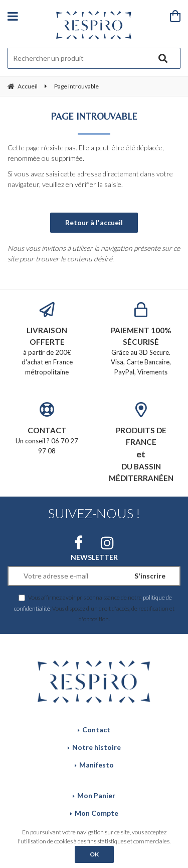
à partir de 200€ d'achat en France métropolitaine (47, 339)
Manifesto (97, 765)
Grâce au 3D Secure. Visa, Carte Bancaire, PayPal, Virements (141, 339)
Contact (96, 730)
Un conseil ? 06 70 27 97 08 (47, 428)
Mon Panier (96, 795)
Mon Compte (97, 813)
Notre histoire (97, 747)
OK (94, 854)
